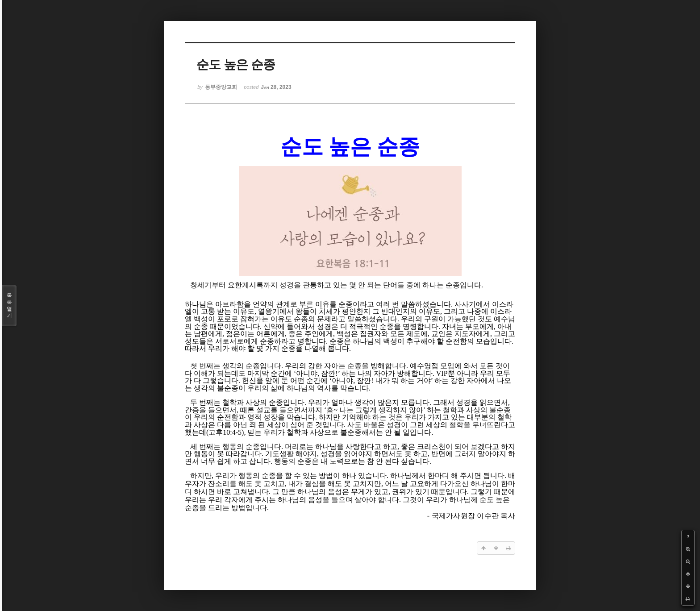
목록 (9, 306)
